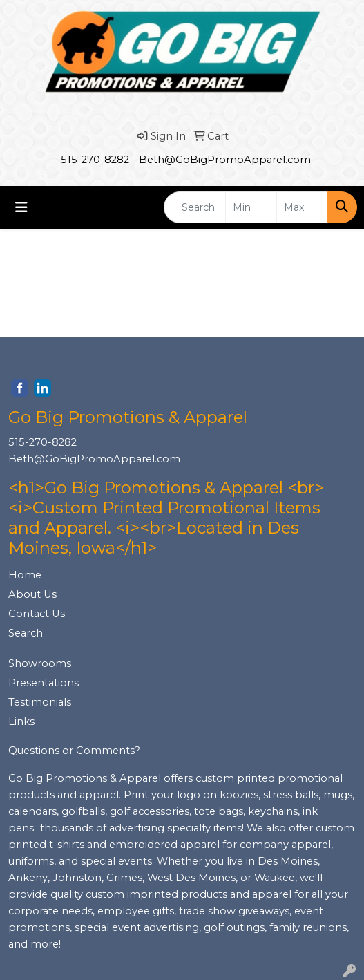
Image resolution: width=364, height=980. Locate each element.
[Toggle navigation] (21, 207)
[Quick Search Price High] (302, 207)
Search (26, 633)
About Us (32, 594)
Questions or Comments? (74, 751)
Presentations (44, 683)
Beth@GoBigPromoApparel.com (225, 160)
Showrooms (40, 663)
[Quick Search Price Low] (251, 207)
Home (25, 575)
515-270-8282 (95, 160)
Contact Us (37, 614)
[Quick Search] (195, 207)
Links (21, 722)
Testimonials (40, 702)
